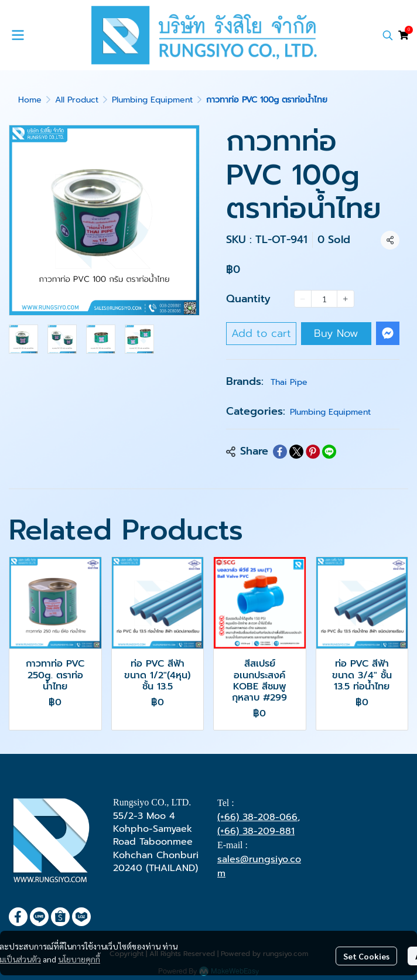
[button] (388, 35)
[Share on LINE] (329, 452)
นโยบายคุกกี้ (79, 959)
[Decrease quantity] (303, 299)
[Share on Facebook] (280, 452)
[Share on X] (296, 452)
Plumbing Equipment (152, 100)
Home (30, 100)
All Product (77, 100)
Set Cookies (366, 956)
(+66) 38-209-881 (256, 831)
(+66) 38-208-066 (257, 817)
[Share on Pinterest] (313, 452)
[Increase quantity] (346, 299)
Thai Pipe (289, 382)
